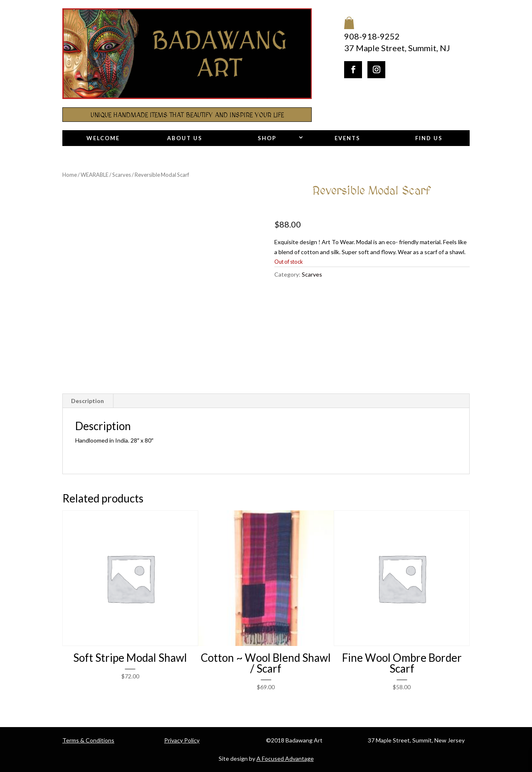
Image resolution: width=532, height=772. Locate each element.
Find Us (429, 138)
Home (70, 175)
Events (347, 138)
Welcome (103, 138)
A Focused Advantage (285, 758)
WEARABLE (95, 175)
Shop (267, 138)
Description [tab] (87, 401)
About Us (185, 138)
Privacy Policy (182, 740)
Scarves (122, 175)
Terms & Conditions (88, 740)
